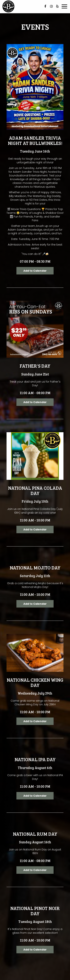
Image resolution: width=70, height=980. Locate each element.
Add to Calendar (35, 271)
